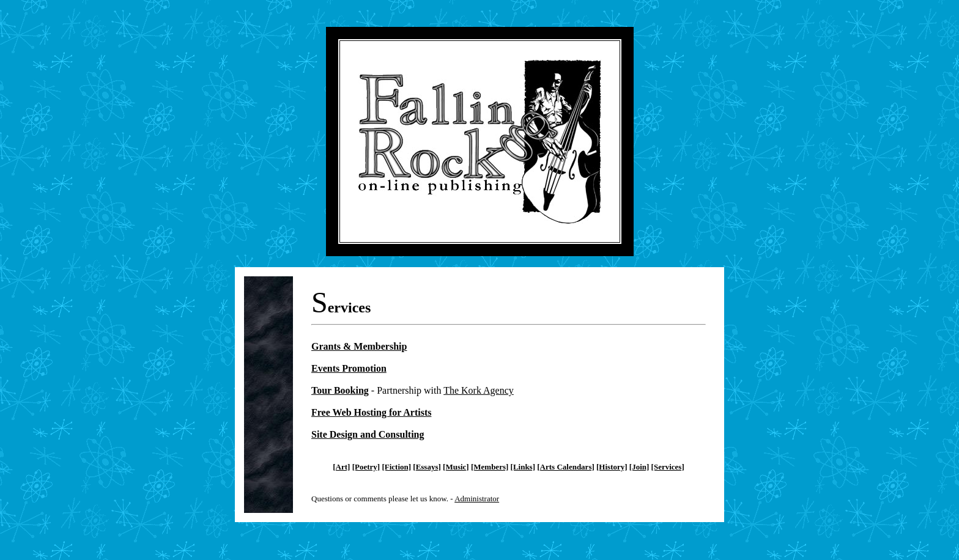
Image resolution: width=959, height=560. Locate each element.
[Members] (490, 467)
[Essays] (427, 467)
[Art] (341, 467)
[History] (612, 467)
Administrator (477, 499)
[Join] (639, 467)
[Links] (523, 467)
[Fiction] (396, 467)
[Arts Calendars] (566, 467)
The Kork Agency (479, 390)
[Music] (456, 467)
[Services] (668, 467)
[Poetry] (366, 467)
